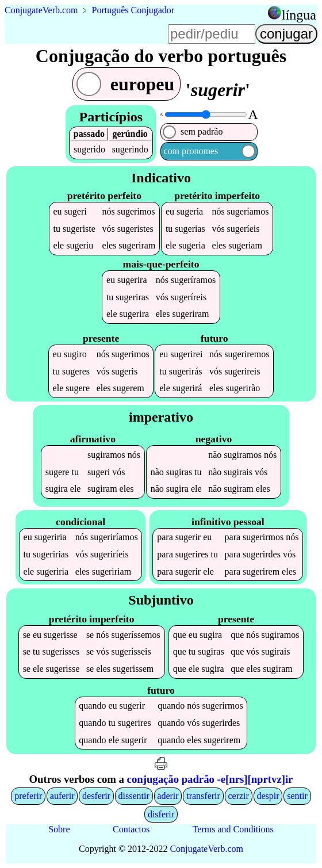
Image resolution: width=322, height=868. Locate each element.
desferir (96, 796)
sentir (297, 796)
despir (268, 796)
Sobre (59, 829)
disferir (161, 814)
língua (299, 15)
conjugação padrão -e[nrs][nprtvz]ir (210, 779)
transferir (203, 796)
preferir (28, 796)
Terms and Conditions (233, 829)
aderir (168, 796)
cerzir (238, 796)
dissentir (134, 796)
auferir (62, 796)
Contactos (131, 829)
